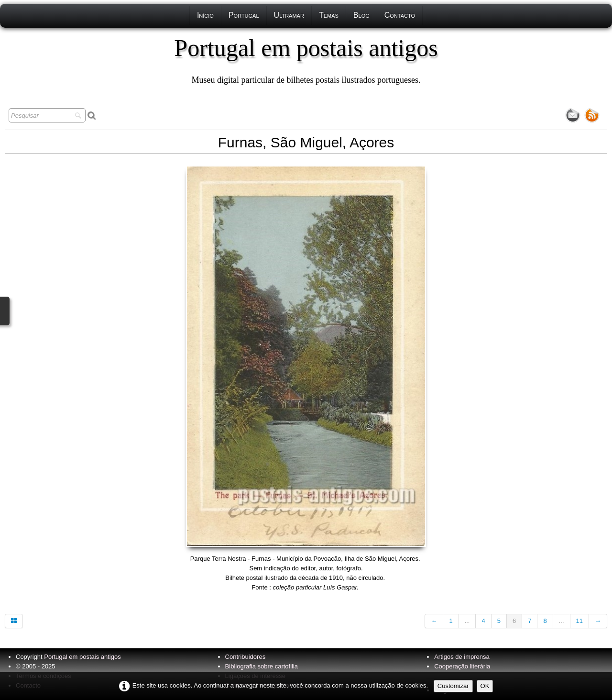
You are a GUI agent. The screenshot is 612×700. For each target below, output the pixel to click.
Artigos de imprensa (462, 657)
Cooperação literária (462, 666)
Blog (361, 15)
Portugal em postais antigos (82, 657)
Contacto (400, 15)
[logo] (306, 60)
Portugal (244, 15)
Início (205, 15)
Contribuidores (246, 657)
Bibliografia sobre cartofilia (262, 666)
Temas (329, 15)
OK (485, 686)
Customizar (453, 686)
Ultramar (289, 15)
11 (579, 621)
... (467, 621)
